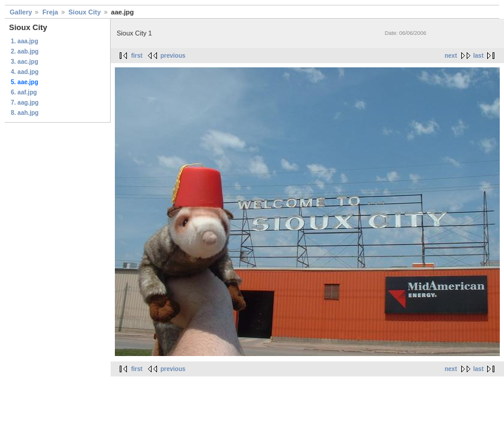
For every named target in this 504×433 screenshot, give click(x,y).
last (478, 56)
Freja (50, 12)
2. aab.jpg (25, 51)
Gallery (21, 12)
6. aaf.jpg (24, 92)
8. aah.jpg (25, 113)
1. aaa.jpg (25, 41)
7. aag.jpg (25, 103)
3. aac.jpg (25, 62)
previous (173, 56)
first (137, 56)
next (451, 56)
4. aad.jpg (25, 72)
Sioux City (85, 12)
